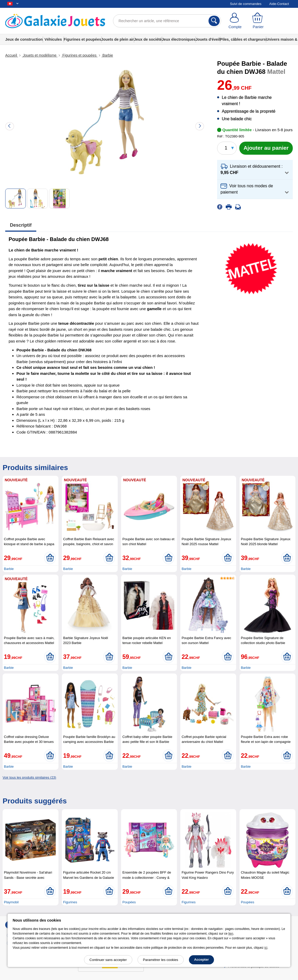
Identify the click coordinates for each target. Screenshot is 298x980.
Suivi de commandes (246, 4)
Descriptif (21, 225)
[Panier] (258, 21)
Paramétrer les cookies (161, 960)
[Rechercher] (214, 21)
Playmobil (11, 902)
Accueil (12, 55)
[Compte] (235, 21)
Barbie (107, 55)
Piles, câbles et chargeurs (243, 39)
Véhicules (53, 39)
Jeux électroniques (179, 39)
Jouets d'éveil (208, 39)
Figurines (70, 902)
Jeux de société (148, 39)
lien (231, 934)
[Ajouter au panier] (266, 148)
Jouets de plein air (118, 39)
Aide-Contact (279, 4)
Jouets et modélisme (40, 55)
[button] (255, 170)
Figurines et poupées (82, 39)
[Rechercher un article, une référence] (167, 21)
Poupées (129, 902)
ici (266, 948)
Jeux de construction (24, 39)
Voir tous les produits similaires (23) (29, 777)
